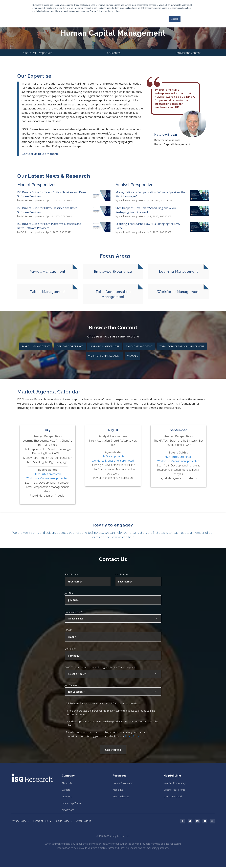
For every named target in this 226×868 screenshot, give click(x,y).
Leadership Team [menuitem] (71, 804)
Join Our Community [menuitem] (175, 783)
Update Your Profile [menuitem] (174, 790)
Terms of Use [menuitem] (40, 822)
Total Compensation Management (182, 346)
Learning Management (105, 346)
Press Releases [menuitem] (121, 797)
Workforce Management (104, 356)
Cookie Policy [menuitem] (62, 822)
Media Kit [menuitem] (118, 790)
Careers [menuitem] (66, 790)
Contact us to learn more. (40, 154)
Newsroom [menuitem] (68, 811)
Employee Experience (70, 346)
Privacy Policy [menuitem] (19, 822)
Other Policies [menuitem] (83, 822)
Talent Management (139, 346)
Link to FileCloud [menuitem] (173, 797)
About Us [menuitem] (67, 783)
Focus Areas (113, 53)
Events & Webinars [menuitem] (123, 783)
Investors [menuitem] (67, 797)
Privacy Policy (132, 736)
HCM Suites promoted (47, 474)
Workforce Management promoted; (48, 479)
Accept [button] (175, 19)
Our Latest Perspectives (38, 53)
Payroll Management (36, 346)
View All (132, 356)
